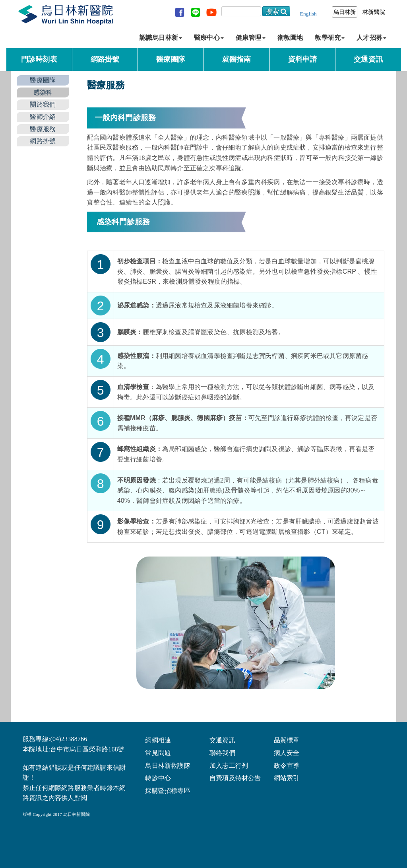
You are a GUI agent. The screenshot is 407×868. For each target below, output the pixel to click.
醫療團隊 (171, 59)
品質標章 (287, 740)
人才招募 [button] (371, 38)
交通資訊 (368, 59)
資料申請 (303, 59)
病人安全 (287, 752)
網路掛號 (105, 59)
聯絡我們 (222, 752)
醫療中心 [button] (209, 38)
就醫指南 (237, 59)
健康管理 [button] (251, 38)
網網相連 (158, 740)
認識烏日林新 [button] (161, 38)
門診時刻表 (39, 59)
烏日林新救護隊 (168, 765)
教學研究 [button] (330, 38)
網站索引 (287, 778)
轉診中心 (158, 778)
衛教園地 (290, 38)
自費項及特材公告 (235, 778)
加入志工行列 (229, 765)
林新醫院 (374, 12)
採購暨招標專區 (168, 790)
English (308, 14)
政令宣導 (287, 765)
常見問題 (158, 752)
